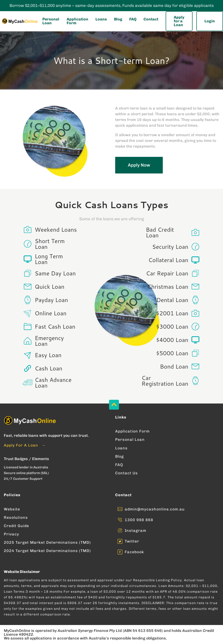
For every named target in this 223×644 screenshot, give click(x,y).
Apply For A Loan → (25, 445)
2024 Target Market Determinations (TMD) (47, 551)
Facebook (134, 552)
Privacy (11, 534)
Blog (118, 19)
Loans (101, 19)
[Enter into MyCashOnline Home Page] (19, 21)
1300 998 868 (139, 520)
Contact (151, 19)
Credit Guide (16, 526)
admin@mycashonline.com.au (155, 509)
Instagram (136, 531)
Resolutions (16, 517)
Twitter (132, 541)
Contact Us (126, 473)
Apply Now (139, 165)
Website (12, 509)
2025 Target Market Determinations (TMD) (47, 542)
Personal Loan (51, 21)
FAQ (133, 19)
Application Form (77, 21)
